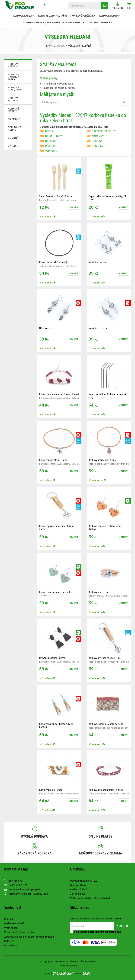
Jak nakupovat (78, 894)
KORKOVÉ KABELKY (24, 16)
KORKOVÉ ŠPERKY (34, 22)
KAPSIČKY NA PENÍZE (104, 131)
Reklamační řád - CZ (81, 889)
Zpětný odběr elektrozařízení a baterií (90, 898)
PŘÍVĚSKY (98, 146)
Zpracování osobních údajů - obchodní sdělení (29, 937)
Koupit (74, 207)
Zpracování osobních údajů (19, 932)
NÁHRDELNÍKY (53, 136)
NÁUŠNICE (51, 141)
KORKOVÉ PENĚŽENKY (84, 16)
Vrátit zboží (10, 928)
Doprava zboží (78, 885)
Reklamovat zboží (14, 923)
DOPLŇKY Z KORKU (73, 22)
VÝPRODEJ (106, 22)
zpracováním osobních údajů (105, 932)
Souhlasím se (96, 932)
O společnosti (12, 945)
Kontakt (9, 919)
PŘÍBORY (50, 146)
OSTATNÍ (92, 22)
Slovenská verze (69, 966)
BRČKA (49, 131)
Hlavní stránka (54, 46)
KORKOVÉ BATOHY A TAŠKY (54, 16)
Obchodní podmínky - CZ (83, 881)
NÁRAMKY (98, 136)
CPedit (87, 973)
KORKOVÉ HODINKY (110, 16)
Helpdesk (9, 941)
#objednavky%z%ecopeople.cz (25, 889)
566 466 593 (15, 881)
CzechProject (63, 973)
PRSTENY (97, 141)
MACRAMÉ (53, 22)
